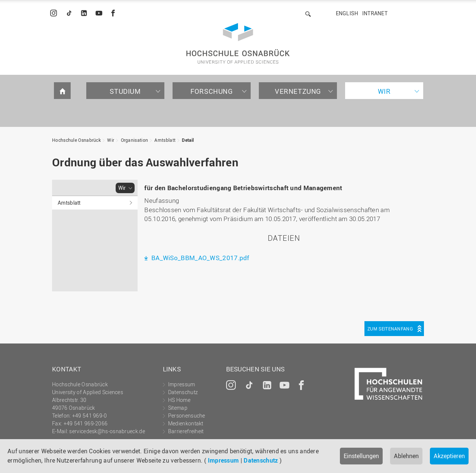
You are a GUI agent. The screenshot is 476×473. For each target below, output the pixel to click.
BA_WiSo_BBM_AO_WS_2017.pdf (200, 258)
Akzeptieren (449, 456)
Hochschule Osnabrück (76, 140)
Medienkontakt (186, 423)
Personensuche (187, 416)
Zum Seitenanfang (390, 329)
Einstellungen (361, 456)
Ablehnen (406, 456)
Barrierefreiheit (186, 431)
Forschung (211, 91)
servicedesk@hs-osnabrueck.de (107, 431)
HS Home (179, 400)
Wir (384, 91)
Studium (125, 91)
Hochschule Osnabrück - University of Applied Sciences (238, 43)
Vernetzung (298, 91)
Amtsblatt (165, 140)
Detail (188, 140)
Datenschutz (261, 460)
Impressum (223, 460)
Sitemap (178, 408)
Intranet (375, 13)
